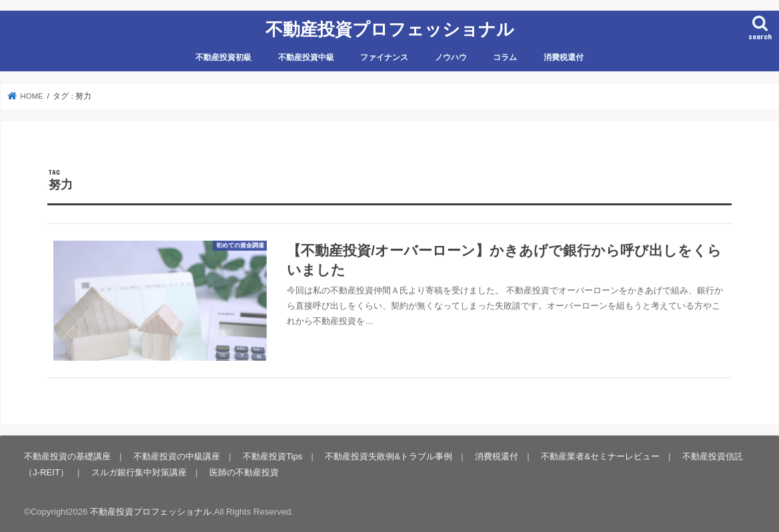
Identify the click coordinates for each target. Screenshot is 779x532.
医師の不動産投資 (244, 472)
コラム (505, 57)
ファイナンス (384, 57)
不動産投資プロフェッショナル (390, 28)
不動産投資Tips (272, 456)
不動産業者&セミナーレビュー (600, 456)
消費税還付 (564, 57)
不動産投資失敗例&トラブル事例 (388, 456)
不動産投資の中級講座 (177, 456)
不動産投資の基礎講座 (67, 456)
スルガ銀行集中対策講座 (139, 472)
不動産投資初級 (223, 57)
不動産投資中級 (306, 57)
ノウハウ (451, 57)
